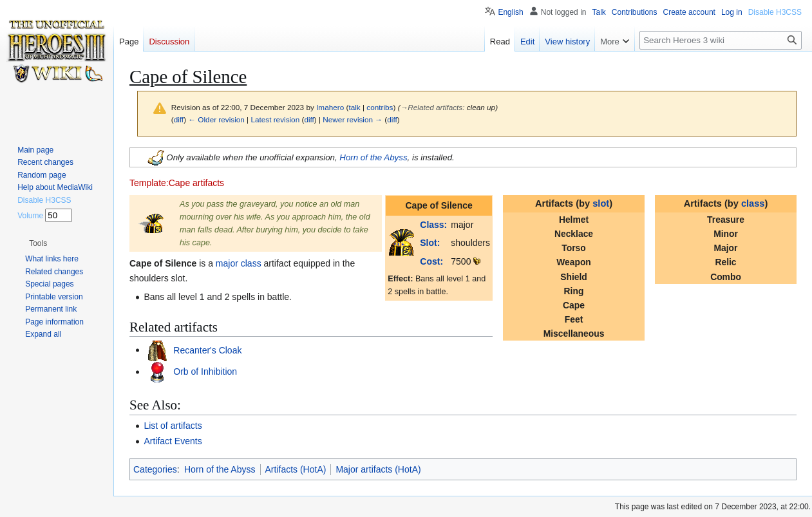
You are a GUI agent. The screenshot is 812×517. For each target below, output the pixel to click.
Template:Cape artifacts (177, 183)
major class (239, 263)
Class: (433, 225)
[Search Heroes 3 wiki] (721, 40)
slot (601, 203)
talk (354, 107)
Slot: (430, 243)
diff (179, 119)
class (753, 203)
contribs (380, 107)
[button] (38, 243)
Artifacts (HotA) (296, 469)
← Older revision (216, 119)
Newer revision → (353, 119)
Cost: (431, 261)
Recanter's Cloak (206, 350)
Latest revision (275, 119)
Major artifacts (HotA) (378, 469)
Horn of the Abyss (373, 157)
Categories (155, 469)
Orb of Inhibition (204, 371)
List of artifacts (173, 426)
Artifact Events (173, 441)
